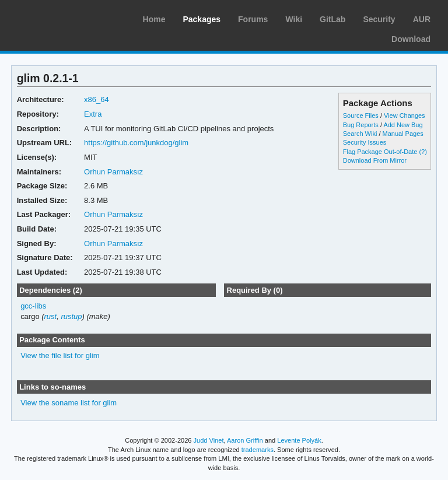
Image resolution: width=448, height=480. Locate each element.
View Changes (405, 115)
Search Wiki (360, 134)
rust (51, 316)
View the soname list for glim (69, 403)
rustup (71, 316)
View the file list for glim (60, 355)
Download (411, 39)
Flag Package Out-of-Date (380, 152)
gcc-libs (33, 306)
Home (154, 19)
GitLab (332, 19)
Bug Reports (361, 125)
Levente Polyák (299, 440)
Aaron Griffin (245, 440)
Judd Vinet (209, 440)
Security (379, 19)
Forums (253, 19)
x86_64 (97, 99)
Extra (93, 114)
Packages (202, 19)
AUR (422, 19)
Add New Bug (403, 125)
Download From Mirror (375, 160)
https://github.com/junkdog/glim (136, 143)
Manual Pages (403, 134)
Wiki (294, 19)
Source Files (361, 115)
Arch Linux (64, 17)
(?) (423, 152)
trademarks (258, 450)
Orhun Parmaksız (113, 172)
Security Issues (365, 142)
